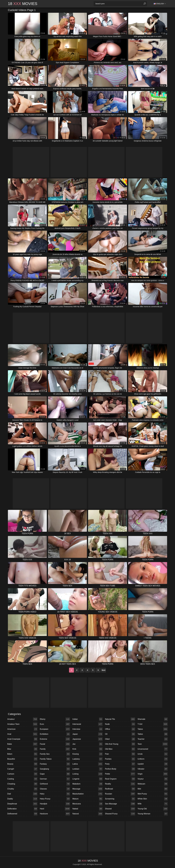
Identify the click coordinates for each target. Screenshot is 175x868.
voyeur (153, 779)
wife (153, 804)
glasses (55, 789)
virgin (153, 774)
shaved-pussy (120, 814)
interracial (87, 724)
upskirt (153, 764)
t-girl (153, 724)
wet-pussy (153, 794)
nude (120, 724)
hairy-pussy (55, 799)
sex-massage (120, 804)
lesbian (87, 769)
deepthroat (22, 804)
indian (87, 719)
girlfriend (55, 784)
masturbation (87, 794)
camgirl (22, 769)
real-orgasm (120, 779)
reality (120, 784)
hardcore (55, 814)
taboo (153, 729)
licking (87, 774)
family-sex (55, 754)
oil (120, 734)
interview (87, 729)
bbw (22, 749)
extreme (55, 739)
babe (22, 744)
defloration (22, 809)
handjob (55, 804)
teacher (153, 739)
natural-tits (120, 719)
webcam (153, 784)
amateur (22, 719)
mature (87, 799)
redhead (120, 789)
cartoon (22, 774)
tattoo (153, 734)
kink (87, 749)
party (120, 764)
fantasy (55, 764)
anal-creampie (22, 739)
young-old (153, 809)
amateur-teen (22, 724)
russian (120, 794)
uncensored (153, 749)
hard (55, 809)
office (120, 729)
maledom (87, 784)
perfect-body (120, 769)
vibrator (153, 769)
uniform (153, 759)
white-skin (153, 799)
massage (87, 789)
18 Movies (23, 4)
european (55, 729)
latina (87, 764)
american (22, 729)
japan (87, 734)
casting (22, 779)
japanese (87, 739)
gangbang (55, 769)
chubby (22, 789)
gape (55, 774)
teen (153, 744)
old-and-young (120, 744)
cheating (22, 784)
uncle (153, 754)
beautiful (22, 759)
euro (55, 724)
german (55, 779)
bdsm (22, 754)
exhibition (55, 734)
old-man (120, 749)
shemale (153, 719)
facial (55, 744)
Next (104, 670)
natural (87, 814)
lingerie (87, 779)
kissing (87, 754)
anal (22, 734)
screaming (120, 799)
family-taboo (55, 759)
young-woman (153, 814)
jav (87, 744)
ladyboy (87, 759)
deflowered (22, 814)
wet (153, 789)
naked (87, 809)
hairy (55, 794)
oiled (120, 739)
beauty (22, 764)
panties (120, 759)
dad (22, 794)
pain (120, 754)
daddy (22, 799)
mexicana (87, 804)
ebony (55, 719)
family (55, 749)
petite (120, 774)
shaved (120, 809)
